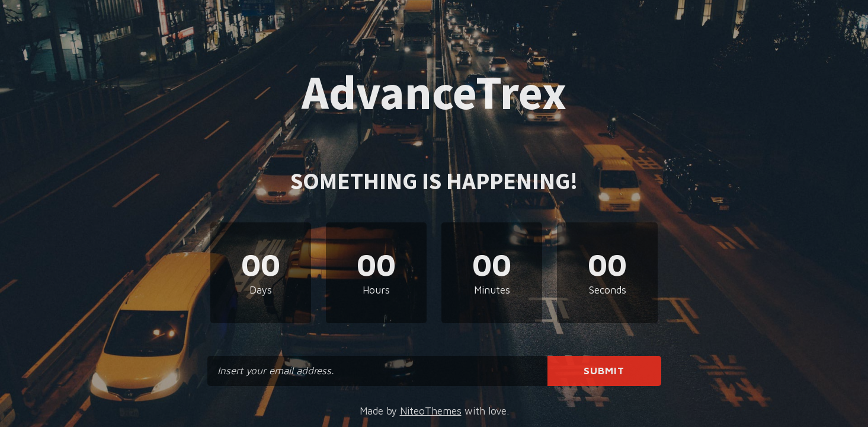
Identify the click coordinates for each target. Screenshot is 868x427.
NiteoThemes (431, 411)
